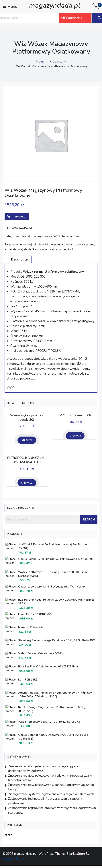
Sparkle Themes (14, 859)
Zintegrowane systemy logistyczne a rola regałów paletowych (51, 794)
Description (20, 260)
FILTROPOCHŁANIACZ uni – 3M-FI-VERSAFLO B (27, 460)
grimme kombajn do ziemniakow (33, 245)
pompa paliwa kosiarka (68, 245)
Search (89, 519)
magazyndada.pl (55, 5)
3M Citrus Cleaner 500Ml (75, 415)
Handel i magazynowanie (36, 236)
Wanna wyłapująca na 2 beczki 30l (27, 418)
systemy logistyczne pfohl (56, 249)
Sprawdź (20, 217)
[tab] (20, 259)
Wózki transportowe (66, 236)
